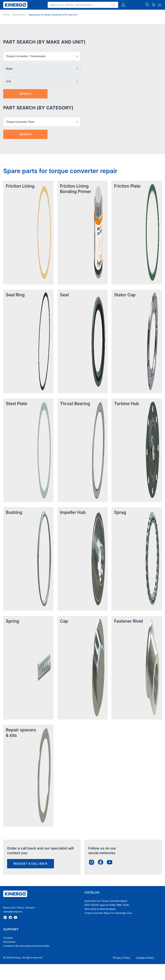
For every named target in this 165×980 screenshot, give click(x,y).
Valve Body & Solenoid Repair (100, 909)
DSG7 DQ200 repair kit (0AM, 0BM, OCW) (107, 905)
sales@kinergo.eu (13, 912)
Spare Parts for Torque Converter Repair (106, 901)
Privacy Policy (122, 958)
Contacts (8, 938)
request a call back (31, 864)
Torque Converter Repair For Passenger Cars (108, 913)
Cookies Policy (145, 958)
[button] (83, 5)
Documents (9, 942)
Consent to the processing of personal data (26, 946)
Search (25, 94)
